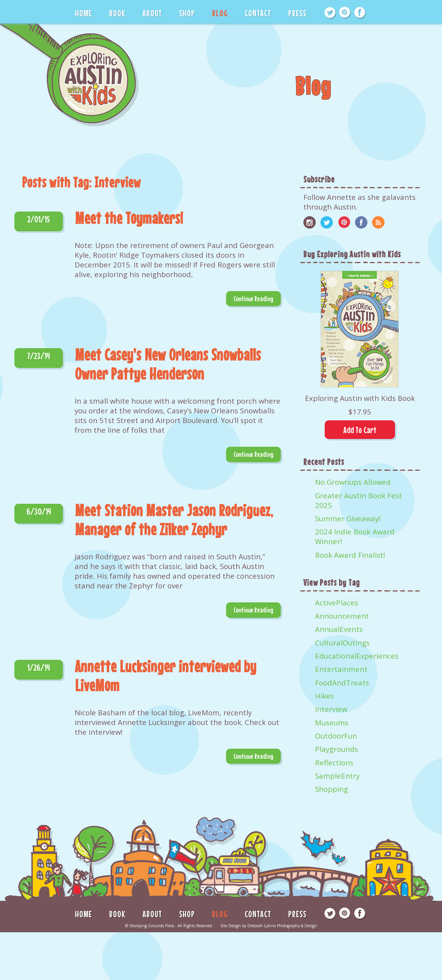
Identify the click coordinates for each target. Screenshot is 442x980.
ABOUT (152, 13)
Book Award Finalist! (350, 555)
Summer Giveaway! (348, 518)
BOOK (117, 13)
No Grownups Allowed (353, 482)
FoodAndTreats (342, 683)
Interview (331, 709)
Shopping (331, 789)
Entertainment (341, 669)
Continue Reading (253, 299)
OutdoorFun (336, 736)
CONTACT (258, 13)
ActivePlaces (337, 603)
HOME (84, 13)
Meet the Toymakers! (129, 218)
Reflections (334, 762)
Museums (332, 722)
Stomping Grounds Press (152, 926)
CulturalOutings (342, 643)
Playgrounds (337, 749)
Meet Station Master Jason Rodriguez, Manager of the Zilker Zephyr (174, 520)
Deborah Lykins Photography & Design (282, 926)
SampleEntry (337, 776)
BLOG (220, 13)
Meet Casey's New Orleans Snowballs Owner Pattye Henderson (168, 364)
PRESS (297, 13)
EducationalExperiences (357, 656)
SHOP (187, 13)
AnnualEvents (339, 629)
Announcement (342, 616)
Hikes (325, 696)
